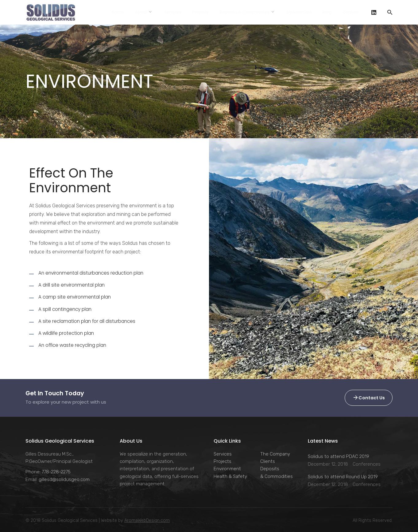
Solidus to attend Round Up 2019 (343, 477)
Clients (268, 461)
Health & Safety (230, 476)
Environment (227, 469)
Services (223, 454)
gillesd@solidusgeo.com (64, 479)
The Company (275, 454)
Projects (223, 461)
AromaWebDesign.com (147, 520)
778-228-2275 (56, 472)
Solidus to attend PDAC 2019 (339, 456)
